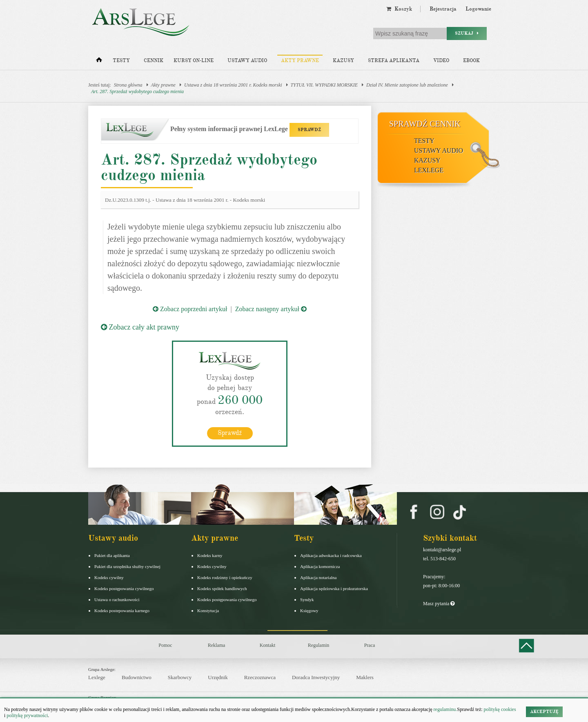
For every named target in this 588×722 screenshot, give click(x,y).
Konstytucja (208, 610)
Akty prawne (300, 61)
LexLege (429, 170)
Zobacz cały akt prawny (140, 327)
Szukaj (467, 33)
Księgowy (309, 610)
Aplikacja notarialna (318, 577)
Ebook (471, 61)
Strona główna (128, 85)
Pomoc (165, 645)
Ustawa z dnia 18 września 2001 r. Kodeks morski (233, 85)
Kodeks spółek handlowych (222, 588)
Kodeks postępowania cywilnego (124, 588)
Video (441, 61)
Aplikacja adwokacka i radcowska (331, 555)
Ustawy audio (247, 61)
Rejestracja (443, 9)
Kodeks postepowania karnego (122, 610)
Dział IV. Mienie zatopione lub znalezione (407, 85)
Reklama (217, 645)
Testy (121, 61)
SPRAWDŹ (309, 130)
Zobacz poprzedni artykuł (190, 309)
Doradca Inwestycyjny (316, 677)
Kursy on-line (194, 61)
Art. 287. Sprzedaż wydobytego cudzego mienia (137, 91)
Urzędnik (218, 677)
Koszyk (399, 9)
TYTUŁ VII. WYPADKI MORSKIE (324, 85)
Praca (370, 645)
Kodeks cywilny (109, 577)
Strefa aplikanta (394, 61)
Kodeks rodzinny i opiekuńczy (225, 577)
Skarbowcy (180, 677)
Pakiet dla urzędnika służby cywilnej (127, 566)
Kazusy (343, 61)
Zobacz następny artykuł (271, 309)
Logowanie (478, 9)
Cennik (154, 61)
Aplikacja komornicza (320, 566)
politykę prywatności (27, 715)
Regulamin (319, 645)
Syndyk (307, 599)
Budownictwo (137, 677)
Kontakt (268, 645)
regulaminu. (445, 709)
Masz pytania (439, 603)
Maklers (365, 677)
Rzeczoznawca (260, 677)
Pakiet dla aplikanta (112, 555)
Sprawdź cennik (425, 124)
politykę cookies (500, 709)
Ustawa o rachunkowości (117, 599)
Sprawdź (230, 432)
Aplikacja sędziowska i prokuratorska (334, 588)
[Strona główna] (99, 62)
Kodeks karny (210, 555)
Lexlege (97, 677)
